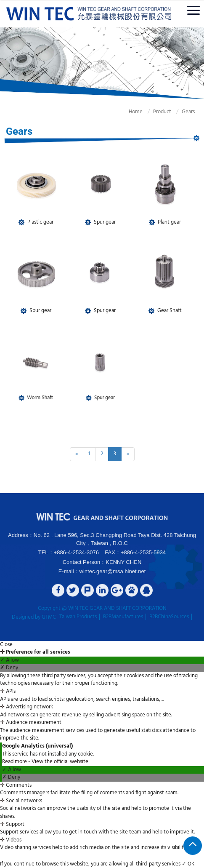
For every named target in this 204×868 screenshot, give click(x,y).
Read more (15, 762)
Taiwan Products (78, 617)
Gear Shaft (169, 310)
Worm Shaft (38, 387)
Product (155, 112)
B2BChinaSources (169, 617)
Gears (181, 112)
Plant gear (169, 221)
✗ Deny (9, 668)
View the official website (60, 762)
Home (128, 112)
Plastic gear (40, 221)
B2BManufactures (123, 617)
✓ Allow (9, 661)
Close (6, 645)
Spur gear (105, 221)
